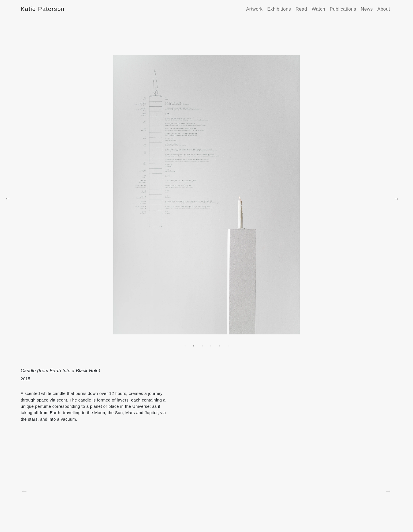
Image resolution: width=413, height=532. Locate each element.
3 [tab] (202, 346)
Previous (8, 198)
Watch (318, 9)
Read (301, 9)
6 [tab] (228, 346)
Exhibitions (279, 9)
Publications (343, 9)
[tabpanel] (206, 198)
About (384, 9)
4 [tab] (211, 346)
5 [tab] (219, 346)
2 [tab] (194, 346)
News (367, 9)
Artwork (254, 9)
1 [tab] (185, 346)
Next (397, 198)
